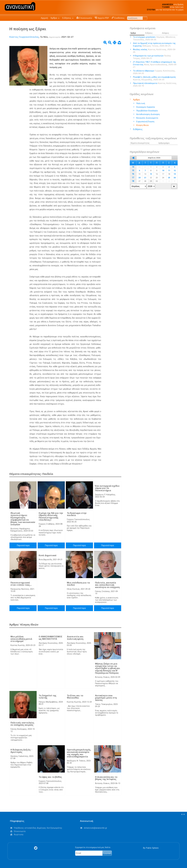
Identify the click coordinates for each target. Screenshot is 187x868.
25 (169, 178)
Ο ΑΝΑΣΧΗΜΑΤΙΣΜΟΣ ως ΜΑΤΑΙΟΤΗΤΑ (51, 638)
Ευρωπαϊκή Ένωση (145, 122)
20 (139, 178)
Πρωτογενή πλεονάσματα (155, 84)
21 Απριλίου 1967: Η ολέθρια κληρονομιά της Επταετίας (155, 64)
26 (175, 178)
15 (133, 170)
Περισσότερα (23, 545)
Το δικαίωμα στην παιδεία (77, 514)
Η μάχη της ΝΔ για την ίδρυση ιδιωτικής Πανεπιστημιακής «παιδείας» (51, 516)
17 (133, 178)
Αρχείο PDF (102, 18)
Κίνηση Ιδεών (142, 125)
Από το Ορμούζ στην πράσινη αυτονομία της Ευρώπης (154, 44)
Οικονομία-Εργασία (146, 107)
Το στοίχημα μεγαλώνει (154, 38)
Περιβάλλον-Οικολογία (147, 111)
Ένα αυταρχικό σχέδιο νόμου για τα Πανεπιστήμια (107, 488)
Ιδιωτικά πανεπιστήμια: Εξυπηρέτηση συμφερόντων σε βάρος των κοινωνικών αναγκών (23, 519)
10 (163, 170)
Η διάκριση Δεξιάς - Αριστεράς (21, 751)
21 (145, 178)
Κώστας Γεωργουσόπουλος (24, 37)
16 (133, 174)
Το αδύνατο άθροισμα (154, 72)
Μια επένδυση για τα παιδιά (78, 584)
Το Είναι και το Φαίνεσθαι (75, 697)
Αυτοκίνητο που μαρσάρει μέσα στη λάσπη (106, 698)
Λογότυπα (19, 835)
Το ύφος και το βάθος (50, 777)
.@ (95, 828)
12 (175, 170)
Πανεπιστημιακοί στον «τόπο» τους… (21, 584)
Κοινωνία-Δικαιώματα (147, 118)
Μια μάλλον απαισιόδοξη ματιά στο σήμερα (21, 639)
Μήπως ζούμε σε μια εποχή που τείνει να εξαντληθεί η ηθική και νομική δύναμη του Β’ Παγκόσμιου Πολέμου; (108, 668)
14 (133, 167)
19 (175, 174)
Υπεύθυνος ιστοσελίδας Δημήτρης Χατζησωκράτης (38, 828)
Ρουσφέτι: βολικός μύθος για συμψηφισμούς (154, 78)
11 (169, 170)
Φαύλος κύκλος (154, 51)
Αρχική (44, 18)
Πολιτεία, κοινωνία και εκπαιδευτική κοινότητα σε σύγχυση (107, 585)
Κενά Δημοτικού (48, 555)
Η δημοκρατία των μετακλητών (152, 57)
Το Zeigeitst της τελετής (48, 697)
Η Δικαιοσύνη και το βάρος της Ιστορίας (106, 778)
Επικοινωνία (84, 18)
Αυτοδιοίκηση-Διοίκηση (148, 114)
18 (133, 181)
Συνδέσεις (118, 18)
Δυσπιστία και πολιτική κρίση (75, 638)
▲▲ (183, 814)
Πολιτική (141, 103)
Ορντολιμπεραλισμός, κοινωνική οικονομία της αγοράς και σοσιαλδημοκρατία (79, 753)
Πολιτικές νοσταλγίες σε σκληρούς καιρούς (22, 724)
